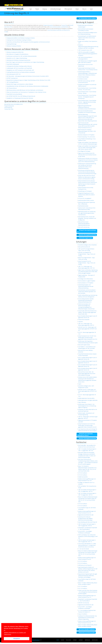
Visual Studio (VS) (8, 108)
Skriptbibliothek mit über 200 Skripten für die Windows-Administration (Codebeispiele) (27, 86)
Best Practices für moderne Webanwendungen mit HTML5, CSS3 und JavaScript (87, 131)
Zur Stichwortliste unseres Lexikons (87, 18)
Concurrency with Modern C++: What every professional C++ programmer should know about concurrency (87, 545)
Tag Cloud (68, 640)
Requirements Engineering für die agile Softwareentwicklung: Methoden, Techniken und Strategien (88, 576)
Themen (37, 9)
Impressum (87, 640)
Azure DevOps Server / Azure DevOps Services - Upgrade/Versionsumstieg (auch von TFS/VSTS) (87, 102)
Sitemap (75, 640)
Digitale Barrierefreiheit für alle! (86, 515)
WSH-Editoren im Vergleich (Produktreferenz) (17, 54)
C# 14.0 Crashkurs (83, 473)
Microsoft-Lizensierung (84, 227)
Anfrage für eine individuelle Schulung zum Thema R (85, 435)
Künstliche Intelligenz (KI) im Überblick (87, 245)
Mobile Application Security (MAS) (86, 398)
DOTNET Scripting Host (12, 78)
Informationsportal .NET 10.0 (14, 74)
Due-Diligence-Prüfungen (84, 151)
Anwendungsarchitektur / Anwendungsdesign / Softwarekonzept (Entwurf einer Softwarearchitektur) (87, 73)
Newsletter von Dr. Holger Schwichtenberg (17, 58)
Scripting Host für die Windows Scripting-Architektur (19, 40)
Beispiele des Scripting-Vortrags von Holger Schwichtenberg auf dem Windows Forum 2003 (28, 80)
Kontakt (81, 640)
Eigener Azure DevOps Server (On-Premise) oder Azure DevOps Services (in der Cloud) (87, 155)
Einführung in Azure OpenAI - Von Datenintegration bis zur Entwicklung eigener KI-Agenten (87, 406)
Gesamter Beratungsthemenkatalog (87, 235)
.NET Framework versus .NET (85, 50)
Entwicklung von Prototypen (85, 191)
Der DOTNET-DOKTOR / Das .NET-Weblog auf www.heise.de (21, 96)
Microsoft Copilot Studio (84, 345)
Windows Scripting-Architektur (14, 46)
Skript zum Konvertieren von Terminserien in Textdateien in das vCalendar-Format (26, 92)
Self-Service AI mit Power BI (85, 565)
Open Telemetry (82, 402)
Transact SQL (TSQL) (9, 109)
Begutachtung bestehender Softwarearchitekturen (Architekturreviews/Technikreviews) (87, 107)
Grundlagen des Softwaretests (86, 279)
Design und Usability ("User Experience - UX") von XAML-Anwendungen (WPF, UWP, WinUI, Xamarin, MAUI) (88, 148)
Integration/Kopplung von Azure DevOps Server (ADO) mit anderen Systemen (86, 195)
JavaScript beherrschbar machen (86, 200)
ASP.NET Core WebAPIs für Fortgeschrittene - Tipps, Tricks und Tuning (87, 254)
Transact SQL (64, 25)
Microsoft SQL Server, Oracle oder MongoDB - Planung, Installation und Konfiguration (87, 218)
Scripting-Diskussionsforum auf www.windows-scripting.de (21, 72)
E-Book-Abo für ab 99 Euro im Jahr (86, 632)
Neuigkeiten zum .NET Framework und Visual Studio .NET (20, 70)
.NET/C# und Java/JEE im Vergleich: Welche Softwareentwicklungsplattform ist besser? (88, 54)
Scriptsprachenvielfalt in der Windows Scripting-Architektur (21, 38)
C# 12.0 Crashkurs (83, 561)
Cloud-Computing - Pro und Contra (87, 137)
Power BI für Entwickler (84, 320)
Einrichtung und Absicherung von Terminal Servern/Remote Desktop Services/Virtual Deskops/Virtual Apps (87, 172)
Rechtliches (95, 640)
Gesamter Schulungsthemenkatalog (87, 438)
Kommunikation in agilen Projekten (87, 281)
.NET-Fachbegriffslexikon (12, 82)
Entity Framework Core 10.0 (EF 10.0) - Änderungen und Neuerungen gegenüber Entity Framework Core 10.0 (88, 338)
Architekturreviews (83, 79)
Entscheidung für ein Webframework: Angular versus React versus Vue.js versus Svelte (87, 38)
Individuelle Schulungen (56, 9)
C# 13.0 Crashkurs (83, 504)
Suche (91, 9)
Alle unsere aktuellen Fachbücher (86, 629)
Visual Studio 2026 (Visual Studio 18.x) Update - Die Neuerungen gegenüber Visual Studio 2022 (87, 312)
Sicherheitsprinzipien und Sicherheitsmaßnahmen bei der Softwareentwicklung (86, 286)
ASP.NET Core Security (84, 603)
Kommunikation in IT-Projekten (86, 283)
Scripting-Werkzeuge (11, 44)
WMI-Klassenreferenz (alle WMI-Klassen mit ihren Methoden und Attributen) (25, 90)
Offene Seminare (68, 9)
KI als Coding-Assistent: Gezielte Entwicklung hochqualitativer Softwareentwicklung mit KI (86, 300)
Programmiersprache (48, 25)
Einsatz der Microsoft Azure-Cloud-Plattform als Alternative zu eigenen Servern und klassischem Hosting (87, 177)
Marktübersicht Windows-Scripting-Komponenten (18, 60)
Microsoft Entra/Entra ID (84, 247)
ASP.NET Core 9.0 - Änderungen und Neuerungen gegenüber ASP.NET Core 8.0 (87, 391)
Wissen (77, 9)
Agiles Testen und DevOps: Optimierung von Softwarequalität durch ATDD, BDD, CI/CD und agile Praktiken (88, 272)
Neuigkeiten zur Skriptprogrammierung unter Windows (20, 98)
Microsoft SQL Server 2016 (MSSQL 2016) (13, 104)
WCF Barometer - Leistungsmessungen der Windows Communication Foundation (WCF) (28, 76)
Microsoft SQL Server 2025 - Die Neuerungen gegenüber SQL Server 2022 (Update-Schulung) (87, 374)
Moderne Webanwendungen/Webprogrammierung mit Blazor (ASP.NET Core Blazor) (88, 47)
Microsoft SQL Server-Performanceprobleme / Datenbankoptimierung (84, 224)
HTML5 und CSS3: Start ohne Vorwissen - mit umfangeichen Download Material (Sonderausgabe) (88, 592)
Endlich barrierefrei (83, 477)
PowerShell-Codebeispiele (13, 64)
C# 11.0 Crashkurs (83, 586)
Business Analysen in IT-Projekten (86, 135)
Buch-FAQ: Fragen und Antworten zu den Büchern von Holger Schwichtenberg (25, 62)
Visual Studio (50, 30)
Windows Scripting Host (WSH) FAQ (15, 52)
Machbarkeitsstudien (83, 206)
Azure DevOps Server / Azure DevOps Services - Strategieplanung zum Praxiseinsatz (87, 97)
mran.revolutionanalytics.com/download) (59, 27)
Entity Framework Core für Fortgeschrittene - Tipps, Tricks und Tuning (87, 263)
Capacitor (81, 322)
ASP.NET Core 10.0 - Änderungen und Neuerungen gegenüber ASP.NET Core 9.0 (87, 329)
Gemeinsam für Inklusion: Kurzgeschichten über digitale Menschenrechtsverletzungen (85, 518)
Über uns (84, 9)
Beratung (45, 9)
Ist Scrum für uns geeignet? (85, 198)
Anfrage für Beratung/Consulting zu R (87, 231)
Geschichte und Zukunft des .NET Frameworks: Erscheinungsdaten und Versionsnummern (28, 42)
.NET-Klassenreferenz (12, 88)
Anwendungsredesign (83, 77)
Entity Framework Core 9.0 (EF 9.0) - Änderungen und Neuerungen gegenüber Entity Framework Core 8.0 (87, 425)
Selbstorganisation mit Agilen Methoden (88, 400)
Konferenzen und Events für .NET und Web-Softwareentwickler (22, 56)
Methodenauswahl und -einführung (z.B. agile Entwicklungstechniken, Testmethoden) (87, 213)
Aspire (80, 384)
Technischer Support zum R (85, 238)
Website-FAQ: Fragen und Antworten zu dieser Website (20, 84)
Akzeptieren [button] (17, 639)
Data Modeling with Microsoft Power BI (88, 522)
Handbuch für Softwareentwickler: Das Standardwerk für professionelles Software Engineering (88, 618)
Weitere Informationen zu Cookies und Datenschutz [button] (15, 633)
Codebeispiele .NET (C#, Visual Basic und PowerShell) (19, 68)
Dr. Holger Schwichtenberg (33, 640)
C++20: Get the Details (84, 549)
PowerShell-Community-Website (14, 94)
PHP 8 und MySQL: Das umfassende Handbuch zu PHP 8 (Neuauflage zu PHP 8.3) (88, 536)
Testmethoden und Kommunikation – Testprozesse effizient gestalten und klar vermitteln (87, 292)
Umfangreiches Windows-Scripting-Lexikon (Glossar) (19, 66)
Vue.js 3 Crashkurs (83, 614)
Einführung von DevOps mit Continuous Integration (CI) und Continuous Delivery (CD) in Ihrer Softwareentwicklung (88, 160)
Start (31, 9)
